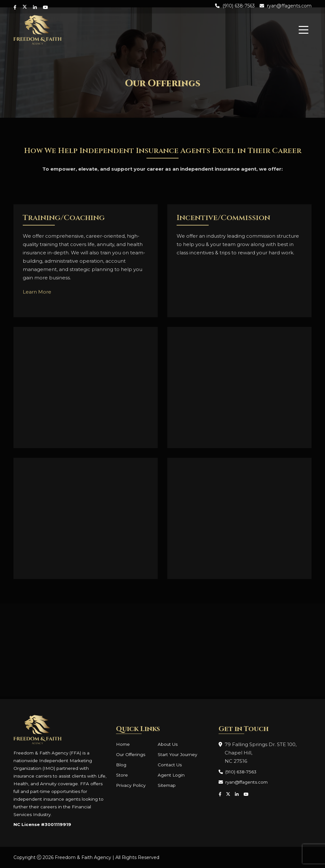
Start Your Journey (177, 754)
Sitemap (167, 785)
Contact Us (170, 765)
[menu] (304, 30)
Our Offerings (131, 754)
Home (123, 744)
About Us (168, 744)
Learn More (37, 294)
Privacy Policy (131, 785)
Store (122, 775)
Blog (121, 765)
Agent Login (171, 775)
